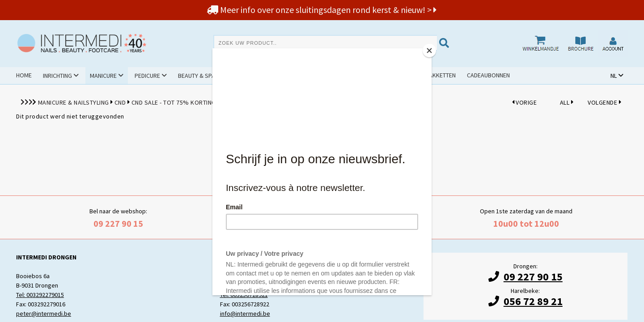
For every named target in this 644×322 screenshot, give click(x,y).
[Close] (429, 51)
